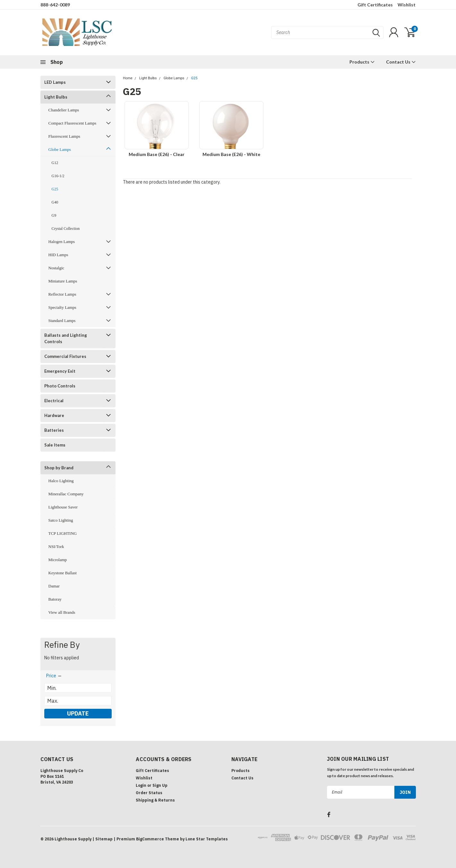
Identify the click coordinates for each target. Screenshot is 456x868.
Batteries (54, 430)
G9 (54, 215)
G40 (55, 202)
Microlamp (58, 560)
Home (128, 78)
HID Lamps (58, 255)
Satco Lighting (61, 520)
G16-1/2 (58, 176)
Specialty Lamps (62, 307)
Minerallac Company (66, 494)
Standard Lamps (62, 321)
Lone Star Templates (207, 839)
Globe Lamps (60, 149)
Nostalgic (56, 268)
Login (141, 785)
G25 (55, 189)
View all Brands (62, 612)
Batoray (55, 599)
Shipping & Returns (155, 800)
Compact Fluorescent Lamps (72, 123)
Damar (54, 586)
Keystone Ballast (63, 573)
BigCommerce (150, 839)
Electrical (54, 401)
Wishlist (407, 5)
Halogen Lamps (62, 242)
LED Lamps (55, 82)
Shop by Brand (59, 468)
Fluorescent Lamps (64, 136)
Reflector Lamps (62, 294)
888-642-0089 (55, 5)
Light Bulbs (56, 97)
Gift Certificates (375, 5)
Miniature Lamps (63, 281)
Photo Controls (60, 386)
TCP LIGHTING (63, 533)
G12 (55, 163)
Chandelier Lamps (64, 110)
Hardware (54, 415)
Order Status (149, 793)
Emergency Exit (60, 371)
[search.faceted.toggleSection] (54, 676)
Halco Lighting (61, 481)
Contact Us (401, 62)
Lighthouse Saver (63, 507)
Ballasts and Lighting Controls (66, 338)
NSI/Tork (56, 547)
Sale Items (55, 445)
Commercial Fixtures (65, 356)
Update (78, 713)
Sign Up (160, 785)
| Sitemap (103, 839)
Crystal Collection (66, 229)
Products (362, 62)
